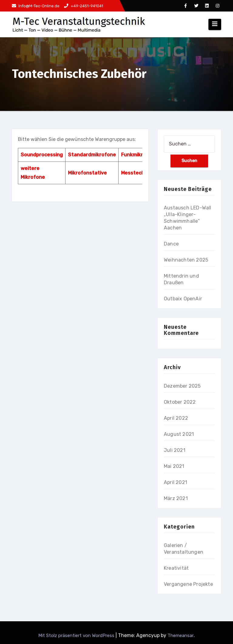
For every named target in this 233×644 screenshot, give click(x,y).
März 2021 (176, 498)
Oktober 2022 (180, 402)
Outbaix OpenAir (183, 299)
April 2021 (176, 482)
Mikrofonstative (87, 173)
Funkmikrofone (139, 155)
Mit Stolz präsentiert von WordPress (77, 636)
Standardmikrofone (92, 155)
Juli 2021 (175, 450)
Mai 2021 (174, 466)
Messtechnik (136, 173)
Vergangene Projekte (188, 584)
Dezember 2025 (182, 386)
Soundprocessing (42, 155)
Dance (171, 244)
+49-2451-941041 (84, 6)
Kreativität (176, 568)
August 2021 (179, 434)
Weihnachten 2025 (186, 260)
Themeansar (181, 636)
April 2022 (176, 418)
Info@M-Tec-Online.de (36, 6)
